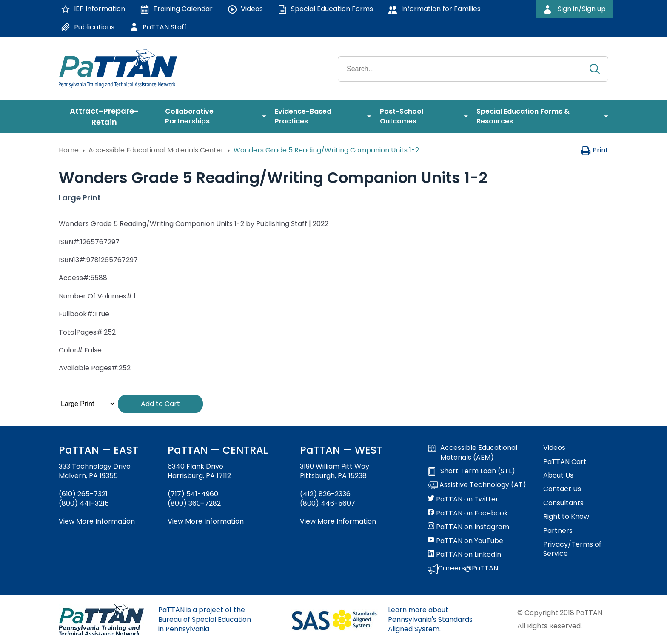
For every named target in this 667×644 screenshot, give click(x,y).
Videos (554, 448)
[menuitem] (108, 117)
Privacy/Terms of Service (572, 549)
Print (594, 150)
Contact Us (562, 489)
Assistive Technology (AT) (477, 485)
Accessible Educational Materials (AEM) (472, 452)
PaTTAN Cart (565, 462)
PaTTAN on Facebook (468, 513)
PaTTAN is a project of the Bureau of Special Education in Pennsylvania (205, 619)
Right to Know (566, 517)
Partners (558, 531)
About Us (558, 475)
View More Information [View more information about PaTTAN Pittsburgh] (338, 521)
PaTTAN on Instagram (468, 527)
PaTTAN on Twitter (463, 499)
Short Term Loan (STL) (471, 471)
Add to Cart (160, 404)
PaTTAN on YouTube (465, 541)
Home (69, 150)
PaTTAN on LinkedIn (464, 555)
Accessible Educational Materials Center (156, 150)
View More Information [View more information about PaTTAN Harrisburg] (206, 521)
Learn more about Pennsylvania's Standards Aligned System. (430, 619)
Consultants (563, 503)
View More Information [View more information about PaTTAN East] (97, 521)
